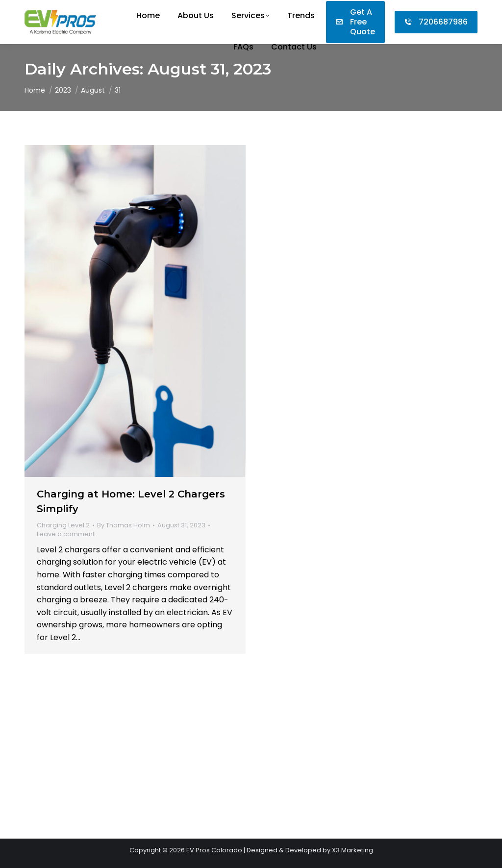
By (124, 525)
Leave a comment (66, 534)
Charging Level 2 (63, 525)
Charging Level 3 (294, 341)
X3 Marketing (352, 850)
